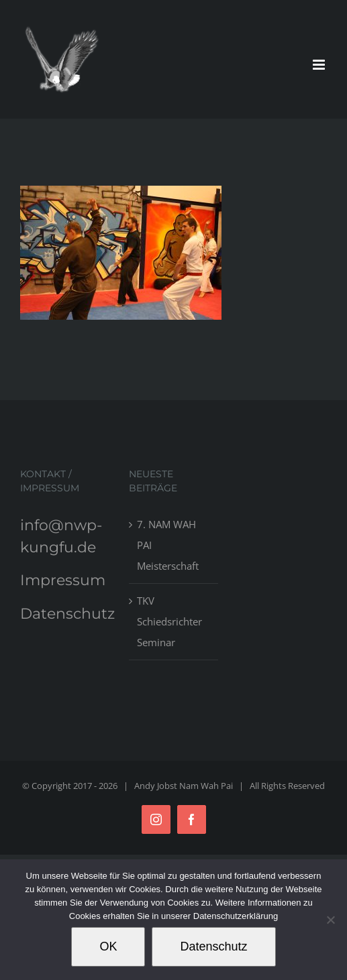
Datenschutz (67, 614)
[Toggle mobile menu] (320, 65)
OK (108, 946)
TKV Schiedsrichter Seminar (169, 621)
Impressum (63, 580)
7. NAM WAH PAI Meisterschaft (168, 545)
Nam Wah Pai (206, 786)
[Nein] (330, 920)
